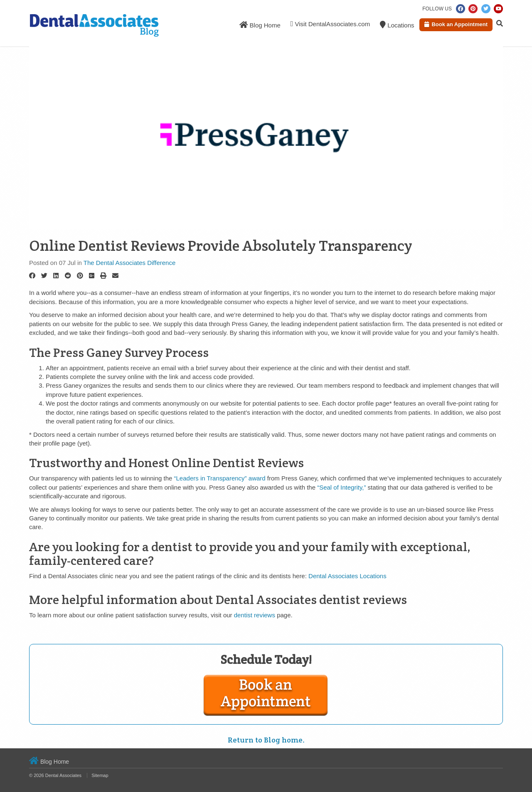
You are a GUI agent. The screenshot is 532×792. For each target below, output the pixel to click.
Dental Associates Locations (347, 576)
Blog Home (260, 25)
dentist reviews (255, 615)
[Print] (103, 276)
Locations (397, 25)
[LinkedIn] (56, 276)
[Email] (115, 276)
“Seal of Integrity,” (341, 487)
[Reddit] (68, 276)
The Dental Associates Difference (130, 263)
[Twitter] (44, 276)
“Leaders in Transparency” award (220, 478)
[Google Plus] (92, 276)
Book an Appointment (456, 24)
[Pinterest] (80, 276)
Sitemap (100, 775)
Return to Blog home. (266, 740)
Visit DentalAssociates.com (330, 24)
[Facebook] (32, 276)
